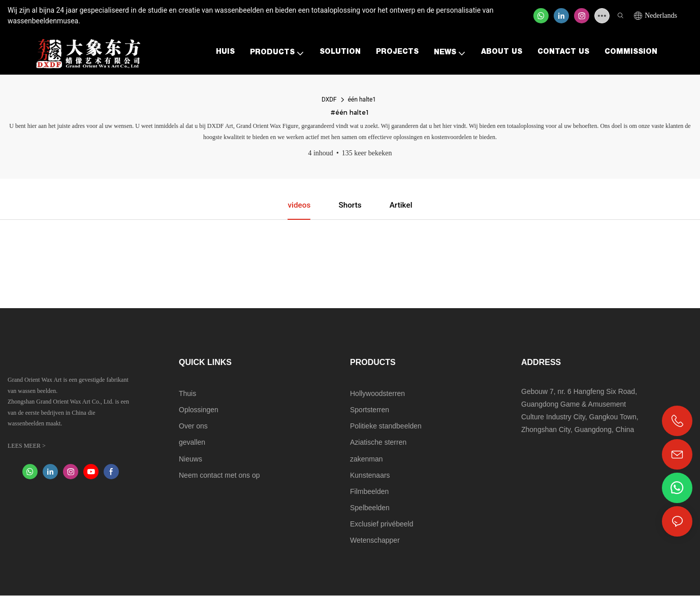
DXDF (329, 100)
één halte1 (362, 100)
